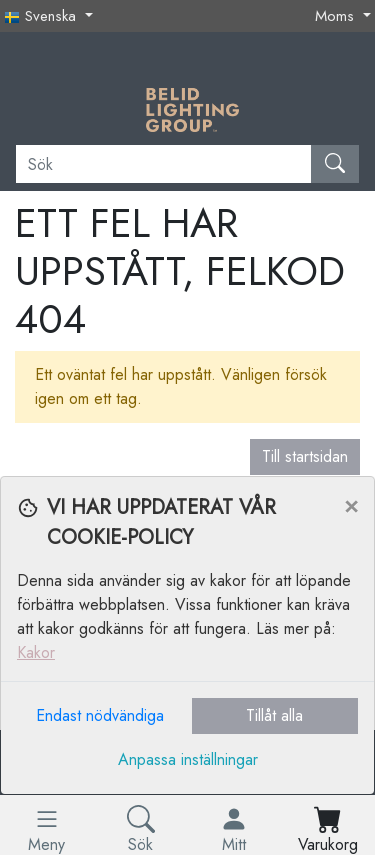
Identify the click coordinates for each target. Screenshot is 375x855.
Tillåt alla (274, 715)
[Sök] (164, 164)
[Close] (351, 505)
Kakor (36, 652)
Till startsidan (305, 456)
